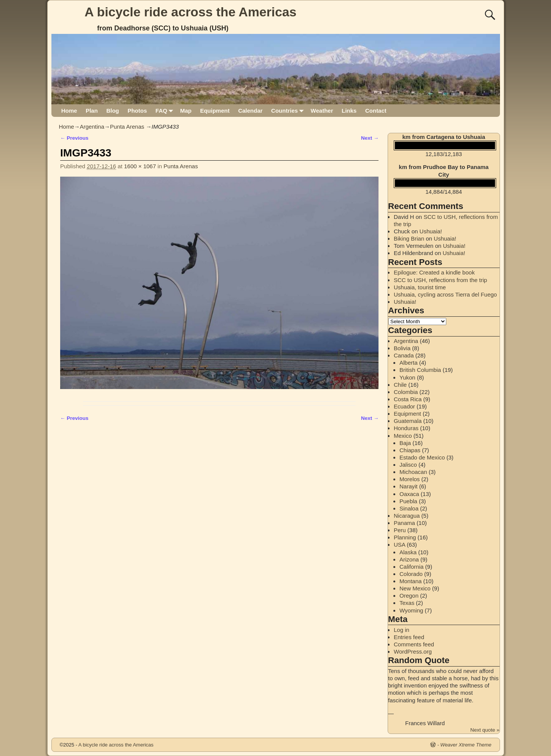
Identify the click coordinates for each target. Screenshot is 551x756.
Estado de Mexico (422, 457)
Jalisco (408, 465)
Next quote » (485, 730)
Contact (376, 111)
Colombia (406, 392)
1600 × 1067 (140, 166)
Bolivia (402, 348)
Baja (405, 443)
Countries (289, 111)
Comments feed (414, 644)
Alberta (409, 363)
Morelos (410, 479)
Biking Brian (409, 238)
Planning (405, 537)
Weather (322, 111)
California (411, 567)
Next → (370, 138)
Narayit (409, 486)
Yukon (407, 377)
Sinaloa (409, 508)
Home (69, 111)
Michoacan (413, 472)
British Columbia (420, 370)
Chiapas (410, 450)
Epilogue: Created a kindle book (434, 272)
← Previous (74, 138)
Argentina (92, 127)
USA (399, 545)
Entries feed (409, 637)
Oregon (409, 596)
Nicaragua (407, 516)
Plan (92, 111)
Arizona (409, 559)
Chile (400, 385)
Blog (113, 111)
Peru (400, 530)
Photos (137, 111)
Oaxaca (409, 494)
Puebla (408, 501)
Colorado (411, 574)
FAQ (165, 111)
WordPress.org (413, 652)
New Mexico (415, 588)
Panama (404, 523)
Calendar (250, 111)
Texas (407, 603)
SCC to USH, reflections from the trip (440, 280)
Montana (410, 581)
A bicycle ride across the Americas (191, 12)
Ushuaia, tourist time (420, 287)
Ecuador (404, 406)
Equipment (215, 111)
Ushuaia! (431, 231)
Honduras (406, 428)
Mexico (403, 436)
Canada (404, 355)
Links (349, 111)
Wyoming (411, 610)
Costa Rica (408, 399)
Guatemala (408, 421)
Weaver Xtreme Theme (466, 745)
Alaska (408, 552)
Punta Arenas (127, 127)
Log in (402, 630)
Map (186, 111)
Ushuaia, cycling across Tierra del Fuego (445, 294)
